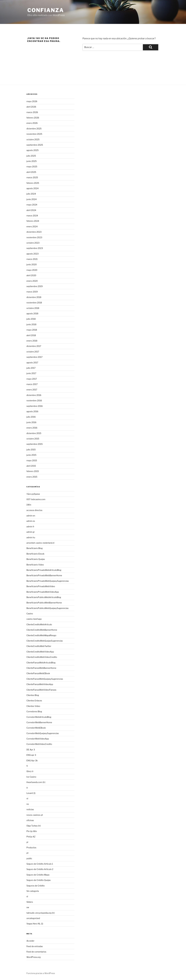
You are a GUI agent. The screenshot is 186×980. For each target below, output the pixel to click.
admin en (31, 516)
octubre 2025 (33, 139)
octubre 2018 (33, 308)
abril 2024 (31, 210)
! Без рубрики (33, 494)
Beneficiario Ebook (35, 554)
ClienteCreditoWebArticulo (39, 624)
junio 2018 (31, 324)
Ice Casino (31, 777)
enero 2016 (32, 428)
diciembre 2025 (34, 129)
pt (27, 853)
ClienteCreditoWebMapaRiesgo (41, 635)
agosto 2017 (32, 363)
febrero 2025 (33, 183)
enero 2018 (32, 341)
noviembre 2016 (34, 401)
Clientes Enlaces (34, 701)
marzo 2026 (32, 112)
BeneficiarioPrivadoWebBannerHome (44, 575)
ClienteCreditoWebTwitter (39, 646)
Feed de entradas (35, 946)
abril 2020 (31, 275)
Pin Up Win (32, 831)
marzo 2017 (32, 384)
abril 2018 (31, 335)
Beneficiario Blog (35, 548)
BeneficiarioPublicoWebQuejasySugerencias (48, 608)
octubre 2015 (33, 439)
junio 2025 (32, 161)
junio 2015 (31, 455)
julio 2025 (31, 156)
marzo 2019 (32, 292)
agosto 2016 (32, 411)
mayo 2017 (32, 379)
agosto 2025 (32, 150)
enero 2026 (32, 123)
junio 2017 (31, 373)
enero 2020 (32, 281)
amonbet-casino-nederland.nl (40, 543)
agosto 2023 (32, 254)
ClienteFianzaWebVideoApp (40, 684)
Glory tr (30, 771)
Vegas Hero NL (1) (35, 924)
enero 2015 (32, 477)
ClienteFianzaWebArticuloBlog (41, 663)
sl (27, 896)
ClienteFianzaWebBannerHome (41, 668)
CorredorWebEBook (36, 728)
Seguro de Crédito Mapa (38, 875)
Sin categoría (33, 891)
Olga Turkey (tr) (34, 826)
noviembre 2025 (34, 134)
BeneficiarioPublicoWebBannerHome (44, 603)
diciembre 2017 (34, 346)
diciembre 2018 (34, 297)
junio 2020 (32, 264)
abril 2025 (31, 172)
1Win (29, 505)
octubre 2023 (33, 243)
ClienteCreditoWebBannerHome (42, 630)
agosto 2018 (32, 313)
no (28, 804)
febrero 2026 (33, 118)
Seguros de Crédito (36, 886)
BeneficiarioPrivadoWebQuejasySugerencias (48, 581)
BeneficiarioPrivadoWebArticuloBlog (44, 570)
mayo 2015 (32, 460)
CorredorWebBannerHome (39, 722)
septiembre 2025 (35, 145)
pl (27, 842)
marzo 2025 (32, 177)
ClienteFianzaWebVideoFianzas (41, 690)
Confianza (46, 10)
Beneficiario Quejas (36, 559)
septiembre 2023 (35, 248)
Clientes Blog (33, 695)
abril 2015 (31, 466)
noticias (30, 809)
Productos (31, 848)
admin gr (31, 532)
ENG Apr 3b (32, 761)
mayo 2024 (32, 205)
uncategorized (33, 918)
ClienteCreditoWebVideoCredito (42, 657)
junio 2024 (32, 199)
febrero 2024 (33, 221)
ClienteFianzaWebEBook (38, 673)
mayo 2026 (32, 101)
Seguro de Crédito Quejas (39, 880)
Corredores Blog (34, 711)
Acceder (30, 941)
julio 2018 (31, 319)
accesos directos (34, 510)
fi (27, 766)
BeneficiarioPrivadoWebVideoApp (43, 592)
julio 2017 (31, 368)
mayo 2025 (32, 167)
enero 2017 (32, 390)
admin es (31, 521)
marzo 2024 (32, 216)
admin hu (31, 537)
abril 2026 (31, 107)
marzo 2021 (32, 259)
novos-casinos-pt (35, 815)
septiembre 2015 (35, 444)
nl (27, 798)
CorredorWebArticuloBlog (39, 717)
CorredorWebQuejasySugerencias (43, 733)
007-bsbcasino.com (36, 499)
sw (28, 907)
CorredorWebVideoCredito (39, 744)
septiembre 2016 (35, 406)
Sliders (30, 902)
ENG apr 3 (31, 755)
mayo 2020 (32, 270)
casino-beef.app (34, 619)
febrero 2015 (33, 471)
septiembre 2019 (35, 286)
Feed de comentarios (36, 952)
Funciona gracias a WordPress (41, 973)
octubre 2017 (33, 352)
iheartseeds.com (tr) (36, 782)
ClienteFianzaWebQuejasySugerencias (45, 679)
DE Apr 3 (31, 750)
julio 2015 (31, 450)
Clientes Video (33, 706)
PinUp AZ (31, 837)
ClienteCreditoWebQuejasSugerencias (45, 641)
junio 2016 (31, 422)
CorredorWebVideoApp (38, 739)
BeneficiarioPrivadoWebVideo (41, 586)
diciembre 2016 (34, 395)
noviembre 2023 (34, 237)
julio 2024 (31, 194)
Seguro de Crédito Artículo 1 (40, 864)
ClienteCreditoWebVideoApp (40, 652)
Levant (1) (31, 793)
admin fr (30, 527)
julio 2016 (31, 417)
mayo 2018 (32, 330)
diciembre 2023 (34, 232)
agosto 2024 (32, 188)
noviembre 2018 (34, 303)
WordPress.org (34, 957)
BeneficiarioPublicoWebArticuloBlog (44, 597)
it (27, 788)
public (29, 858)
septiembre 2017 (35, 357)
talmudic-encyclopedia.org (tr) (41, 913)
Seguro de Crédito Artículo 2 (40, 869)
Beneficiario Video (35, 565)
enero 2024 (32, 226)
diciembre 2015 (34, 433)
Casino (30, 614)
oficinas (30, 820)
